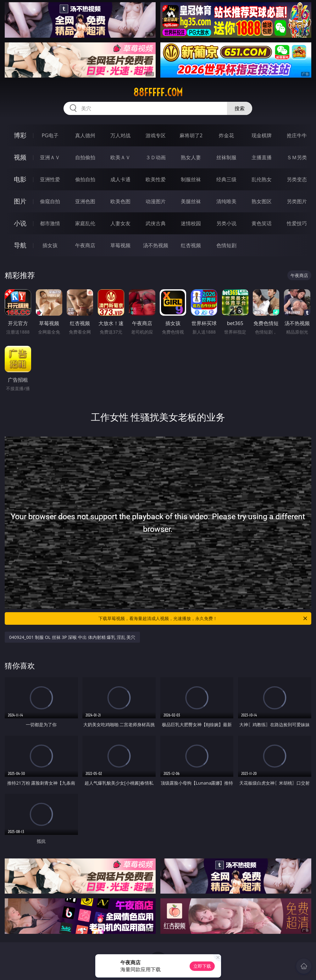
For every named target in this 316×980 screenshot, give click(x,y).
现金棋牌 (262, 135)
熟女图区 (262, 201)
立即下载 (202, 966)
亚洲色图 (85, 201)
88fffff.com (158, 92)
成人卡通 (120, 179)
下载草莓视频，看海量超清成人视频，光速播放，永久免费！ (203, 618)
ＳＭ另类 (297, 157)
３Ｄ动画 (156, 157)
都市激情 (50, 223)
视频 (20, 157)
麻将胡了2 (191, 135)
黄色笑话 (262, 223)
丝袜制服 (226, 157)
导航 (20, 245)
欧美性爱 (156, 179)
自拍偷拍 (85, 157)
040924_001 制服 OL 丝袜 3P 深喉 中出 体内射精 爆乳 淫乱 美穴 (72, 637)
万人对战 (120, 135)
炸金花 (226, 135)
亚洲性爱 (50, 179)
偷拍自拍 (85, 179)
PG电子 (50, 135)
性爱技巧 (297, 223)
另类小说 (226, 223)
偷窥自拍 (50, 201)
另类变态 (297, 179)
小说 (20, 223)
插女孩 (50, 245)
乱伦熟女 (262, 179)
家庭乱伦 (85, 223)
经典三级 (226, 179)
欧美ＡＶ (120, 157)
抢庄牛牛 (297, 135)
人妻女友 (120, 223)
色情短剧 (226, 245)
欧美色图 (120, 201)
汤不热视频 (156, 245)
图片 (20, 201)
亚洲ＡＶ (50, 157)
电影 (20, 179)
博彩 (20, 135)
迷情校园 (191, 223)
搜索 (240, 108)
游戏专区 (156, 135)
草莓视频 (120, 245)
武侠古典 (156, 223)
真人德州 (85, 135)
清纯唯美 (226, 201)
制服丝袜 (191, 179)
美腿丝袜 (191, 201)
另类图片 (297, 201)
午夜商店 (85, 245)
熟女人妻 (191, 157)
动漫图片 (156, 201)
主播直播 (262, 157)
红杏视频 (191, 245)
